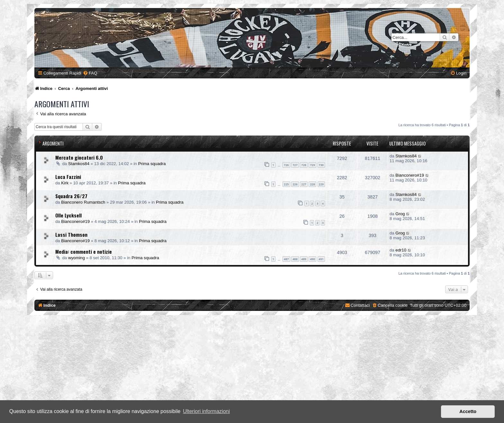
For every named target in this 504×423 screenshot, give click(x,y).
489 (304, 259)
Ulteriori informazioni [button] (206, 411)
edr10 (401, 250)
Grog (400, 214)
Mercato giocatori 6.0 (79, 157)
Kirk (65, 183)
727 (295, 165)
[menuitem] (90, 73)
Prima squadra (152, 164)
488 (295, 259)
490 (312, 259)
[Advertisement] (252, 370)
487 (286, 259)
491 (321, 259)
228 (312, 184)
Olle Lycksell (68, 215)
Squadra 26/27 (71, 196)
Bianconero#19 (410, 175)
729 (312, 165)
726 (286, 165)
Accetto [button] (468, 411)
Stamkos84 (79, 164)
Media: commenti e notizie (84, 251)
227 (304, 184)
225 (286, 184)
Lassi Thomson (71, 234)
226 (295, 184)
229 (321, 184)
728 (304, 165)
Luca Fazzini (68, 177)
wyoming (76, 258)
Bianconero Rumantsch (83, 202)
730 (321, 165)
